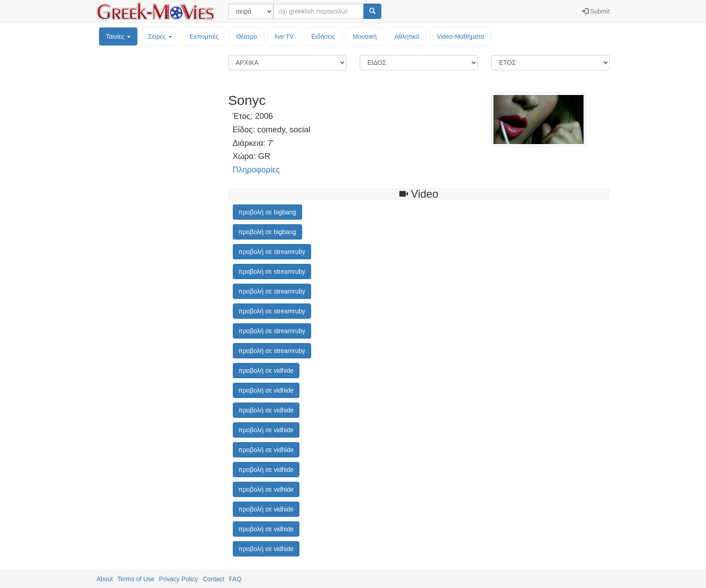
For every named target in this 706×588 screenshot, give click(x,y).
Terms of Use (136, 579)
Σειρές (160, 36)
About (105, 579)
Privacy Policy (179, 579)
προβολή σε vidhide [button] (266, 371)
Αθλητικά (407, 36)
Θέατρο (247, 36)
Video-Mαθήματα (460, 36)
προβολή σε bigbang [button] (267, 212)
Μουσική (365, 36)
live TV (284, 36)
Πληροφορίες (256, 170)
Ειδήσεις (323, 36)
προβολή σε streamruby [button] (272, 252)
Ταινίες (118, 36)
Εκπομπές (204, 36)
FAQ (235, 579)
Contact (213, 579)
